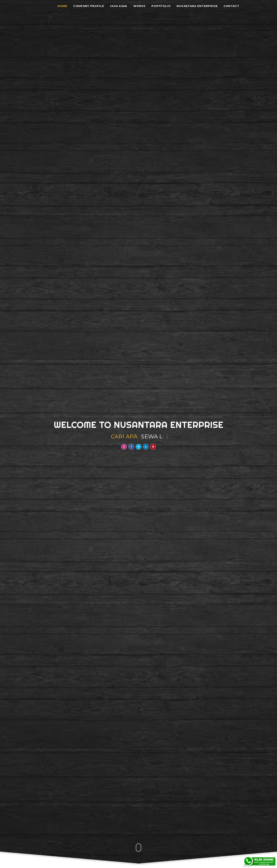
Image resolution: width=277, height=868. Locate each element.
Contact (231, 6)
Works (139, 6)
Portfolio (161, 6)
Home (62, 6)
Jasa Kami (119, 6)
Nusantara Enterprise (197, 6)
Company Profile (89, 6)
